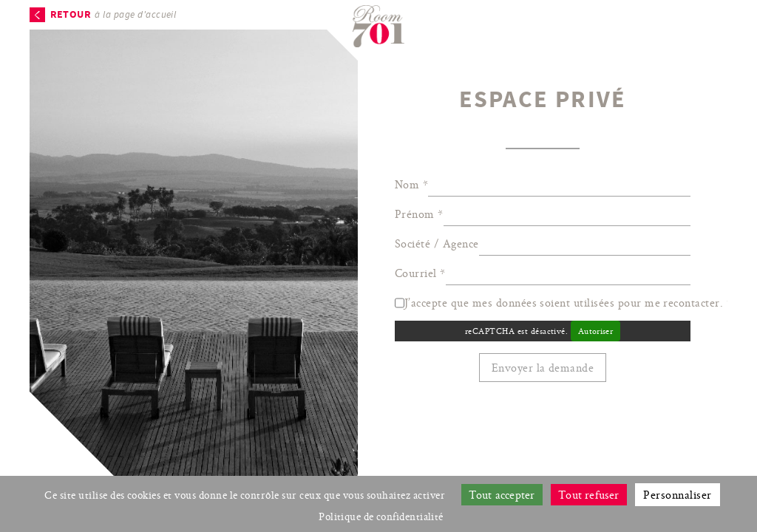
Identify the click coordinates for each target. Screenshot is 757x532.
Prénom (419, 214)
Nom (411, 184)
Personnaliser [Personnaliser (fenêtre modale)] (677, 495)
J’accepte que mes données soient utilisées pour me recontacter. (568, 303)
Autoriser (595, 331)
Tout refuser (589, 495)
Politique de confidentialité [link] (381, 516)
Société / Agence (437, 243)
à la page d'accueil (113, 14)
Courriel (420, 273)
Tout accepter (502, 495)
